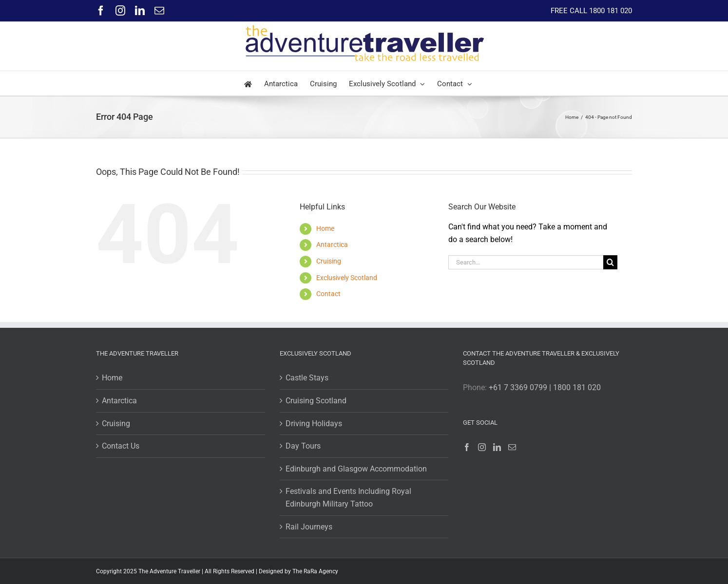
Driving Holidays (314, 424)
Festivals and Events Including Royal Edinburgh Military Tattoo (348, 498)
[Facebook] (467, 447)
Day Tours (303, 446)
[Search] (610, 262)
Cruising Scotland (316, 401)
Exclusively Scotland (347, 278)
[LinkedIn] (497, 447)
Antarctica (332, 245)
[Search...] (526, 262)
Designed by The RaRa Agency (298, 571)
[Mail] (512, 447)
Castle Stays (307, 378)
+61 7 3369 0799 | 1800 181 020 (545, 387)
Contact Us (121, 446)
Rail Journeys (309, 527)
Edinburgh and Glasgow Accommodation (356, 469)
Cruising (329, 261)
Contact (328, 294)
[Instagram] (482, 447)
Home (325, 228)
